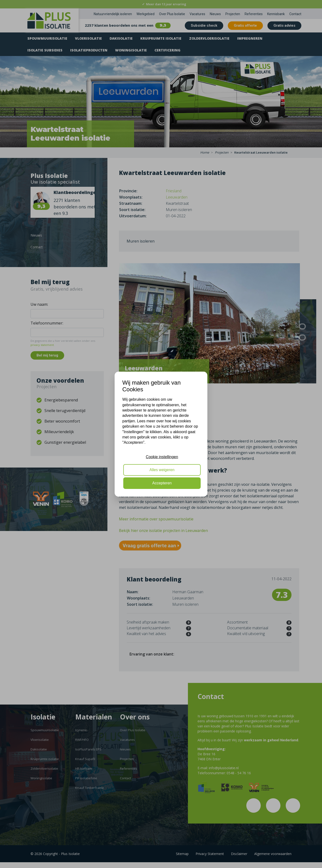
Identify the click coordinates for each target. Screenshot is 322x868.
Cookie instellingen (162, 457)
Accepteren (162, 483)
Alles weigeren (162, 470)
